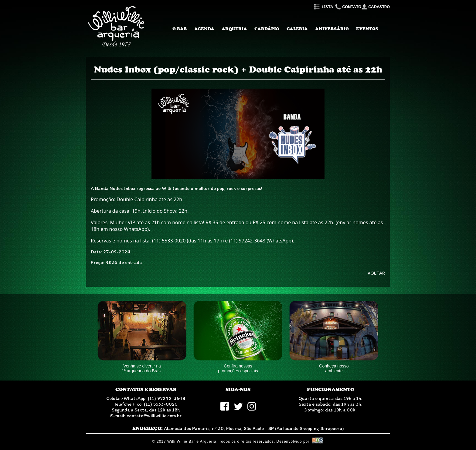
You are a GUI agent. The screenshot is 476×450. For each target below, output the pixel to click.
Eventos (367, 29)
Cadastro (376, 7)
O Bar (180, 29)
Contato (348, 7)
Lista (323, 7)
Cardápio (267, 29)
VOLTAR (376, 273)
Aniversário (332, 29)
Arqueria (234, 29)
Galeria (297, 29)
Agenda (204, 29)
